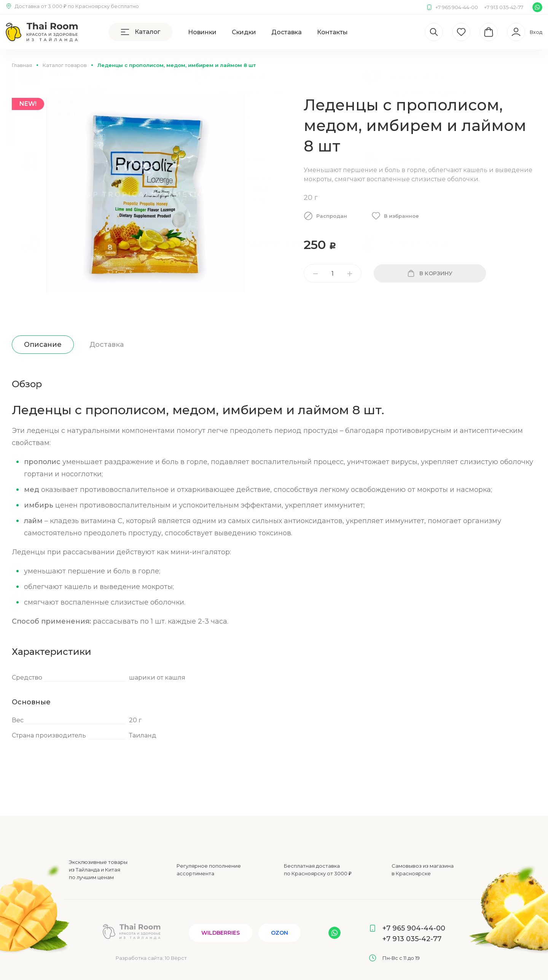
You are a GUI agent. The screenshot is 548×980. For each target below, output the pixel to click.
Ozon (280, 933)
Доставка (287, 32)
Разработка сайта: (151, 958)
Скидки (244, 32)
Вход (536, 32)
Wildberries (221, 933)
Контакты (332, 32)
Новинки (202, 32)
